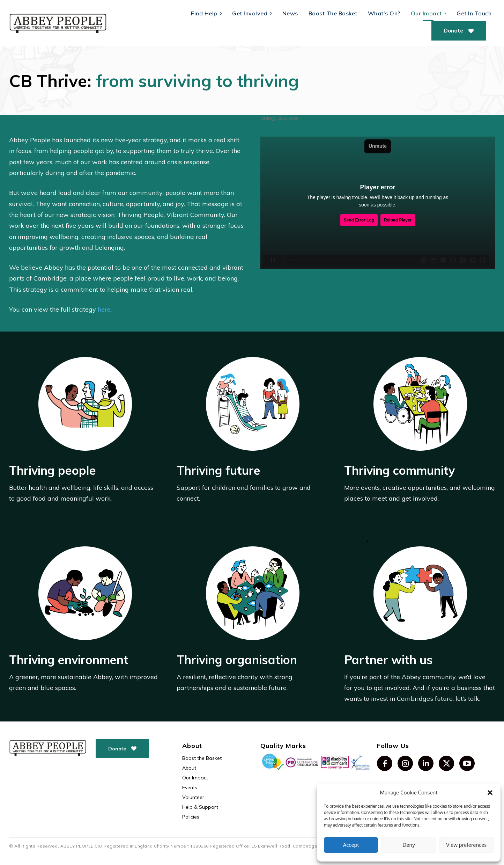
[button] (490, 793)
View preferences (466, 845)
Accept (351, 845)
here (104, 309)
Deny (409, 845)
